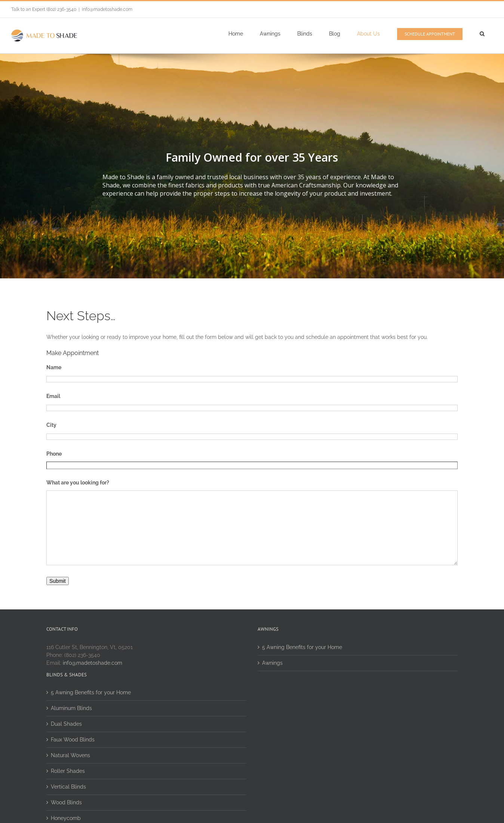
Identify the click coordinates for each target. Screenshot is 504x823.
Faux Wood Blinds (73, 740)
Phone (54, 454)
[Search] (482, 34)
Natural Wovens (70, 755)
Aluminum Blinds (71, 708)
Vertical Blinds (68, 787)
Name (54, 367)
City (51, 425)
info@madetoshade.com (107, 9)
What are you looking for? (78, 483)
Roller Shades (68, 771)
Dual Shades (66, 724)
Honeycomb (66, 818)
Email (53, 396)
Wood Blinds (66, 802)
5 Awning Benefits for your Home (302, 647)
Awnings (272, 663)
